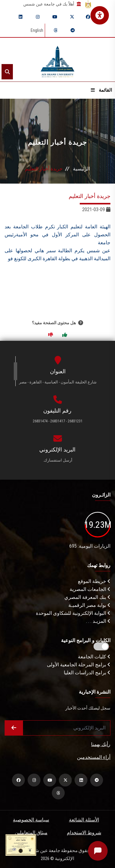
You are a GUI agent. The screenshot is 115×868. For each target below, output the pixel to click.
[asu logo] (57, 60)
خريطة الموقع (94, 581)
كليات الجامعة (94, 657)
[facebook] (88, 17)
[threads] (56, 30)
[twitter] (72, 17)
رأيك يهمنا (101, 744)
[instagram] (38, 17)
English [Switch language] (37, 30)
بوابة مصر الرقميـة (89, 605)
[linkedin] (21, 17)
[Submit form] (14, 728)
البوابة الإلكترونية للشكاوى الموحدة (73, 613)
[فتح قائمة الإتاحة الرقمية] (100, 15)
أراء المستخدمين (94, 757)
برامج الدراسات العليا (87, 673)
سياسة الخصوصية (31, 820)
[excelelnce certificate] (21, 845)
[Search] (7, 72)
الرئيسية (81, 169)
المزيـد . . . (98, 621)
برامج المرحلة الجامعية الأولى (79, 665)
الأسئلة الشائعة (84, 820)
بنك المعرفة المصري (87, 597)
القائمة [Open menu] (101, 90)
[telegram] (73, 30)
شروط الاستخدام (84, 833)
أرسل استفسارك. (58, 460)
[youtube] (55, 17)
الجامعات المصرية (90, 589)
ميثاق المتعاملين (31, 833)
